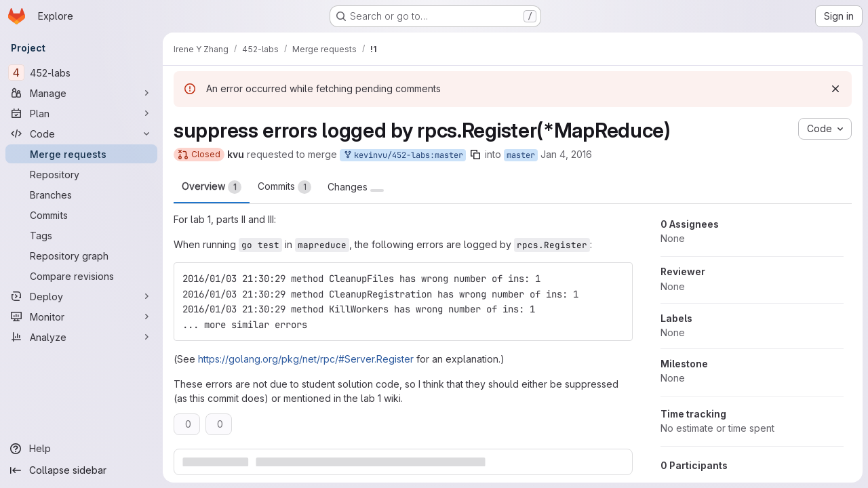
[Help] (81, 449)
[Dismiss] (835, 89)
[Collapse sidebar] (81, 470)
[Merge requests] (81, 154)
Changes (356, 187)
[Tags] (81, 235)
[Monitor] (81, 317)
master (521, 155)
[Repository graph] (81, 256)
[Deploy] (81, 296)
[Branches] (81, 195)
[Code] (81, 134)
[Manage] (81, 93)
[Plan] (81, 113)
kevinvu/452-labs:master (403, 156)
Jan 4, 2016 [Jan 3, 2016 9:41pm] (566, 154)
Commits (284, 187)
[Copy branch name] (475, 155)
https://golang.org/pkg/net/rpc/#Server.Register (306, 359)
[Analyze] (81, 337)
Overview (212, 187)
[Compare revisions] (81, 276)
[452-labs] (81, 73)
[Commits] (81, 215)
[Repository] (81, 174)
